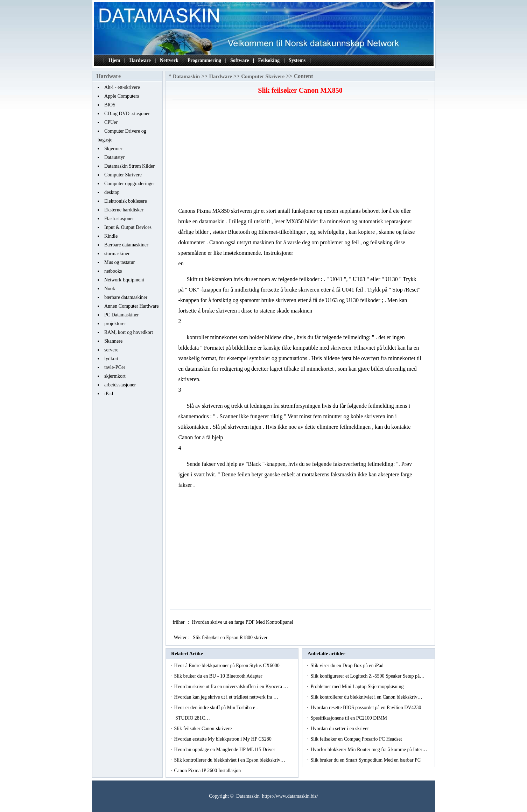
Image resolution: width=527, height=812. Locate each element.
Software (240, 60)
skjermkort (115, 376)
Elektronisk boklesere (126, 201)
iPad (109, 394)
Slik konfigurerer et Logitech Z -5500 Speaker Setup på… (367, 676)
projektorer (115, 324)
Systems (297, 60)
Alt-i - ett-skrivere (122, 87)
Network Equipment (124, 280)
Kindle (111, 236)
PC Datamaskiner (121, 315)
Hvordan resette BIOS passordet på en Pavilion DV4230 (366, 708)
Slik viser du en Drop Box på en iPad (347, 666)
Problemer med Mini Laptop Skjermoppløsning (357, 687)
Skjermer (113, 149)
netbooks (113, 271)
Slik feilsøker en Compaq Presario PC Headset (357, 739)
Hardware (140, 60)
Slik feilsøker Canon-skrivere (203, 729)
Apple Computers (122, 96)
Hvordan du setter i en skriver (340, 729)
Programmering (204, 60)
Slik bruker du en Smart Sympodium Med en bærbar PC (366, 760)
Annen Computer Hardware (132, 306)
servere (111, 350)
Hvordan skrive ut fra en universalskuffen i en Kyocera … (231, 687)
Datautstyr (114, 157)
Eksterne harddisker (124, 210)
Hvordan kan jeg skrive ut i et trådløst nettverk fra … (226, 697)
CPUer (111, 122)
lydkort (111, 359)
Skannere (113, 341)
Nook (110, 289)
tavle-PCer (115, 367)
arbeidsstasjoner (120, 385)
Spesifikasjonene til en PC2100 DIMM (349, 718)
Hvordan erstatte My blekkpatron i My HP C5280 (223, 739)
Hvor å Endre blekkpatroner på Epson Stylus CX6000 (227, 666)
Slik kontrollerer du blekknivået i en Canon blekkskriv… (366, 697)
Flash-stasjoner (119, 219)
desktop (112, 192)
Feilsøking (269, 60)
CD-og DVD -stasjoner (127, 114)
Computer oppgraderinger (130, 184)
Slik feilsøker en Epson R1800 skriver (231, 638)
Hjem (114, 60)
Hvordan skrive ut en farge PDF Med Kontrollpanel (243, 622)
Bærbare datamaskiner (126, 245)
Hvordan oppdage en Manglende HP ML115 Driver (225, 750)
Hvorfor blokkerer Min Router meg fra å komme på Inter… (369, 750)
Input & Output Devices (128, 227)
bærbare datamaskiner (126, 297)
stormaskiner (117, 254)
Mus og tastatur (120, 262)
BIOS (110, 105)
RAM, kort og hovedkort (129, 332)
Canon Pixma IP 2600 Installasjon (208, 771)
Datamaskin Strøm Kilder (129, 166)
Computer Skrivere (123, 175)
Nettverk (169, 60)
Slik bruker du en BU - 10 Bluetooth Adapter (219, 676)
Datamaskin (187, 76)
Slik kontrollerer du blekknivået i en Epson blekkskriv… (230, 760)
